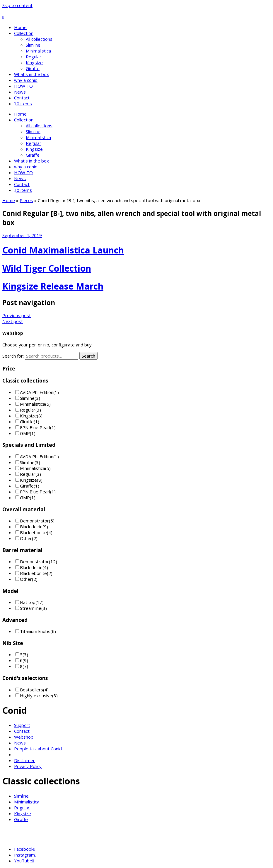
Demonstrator (34, 521)
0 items (23, 104)
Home (20, 27)
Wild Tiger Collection (47, 268)
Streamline (31, 608)
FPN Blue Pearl (35, 427)
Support (22, 725)
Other (26, 538)
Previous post (17, 315)
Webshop (24, 737)
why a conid (26, 80)
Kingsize (34, 62)
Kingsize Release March (53, 286)
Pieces (26, 200)
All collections (39, 39)
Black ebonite (33, 532)
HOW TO (23, 86)
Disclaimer (24, 760)
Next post (13, 321)
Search (88, 356)
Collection (24, 33)
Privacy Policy (28, 766)
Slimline (33, 45)
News (20, 92)
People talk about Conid (38, 749)
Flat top (28, 602)
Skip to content (17, 5)
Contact (22, 98)
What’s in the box (31, 74)
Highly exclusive (36, 696)
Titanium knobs (35, 631)
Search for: (13, 356)
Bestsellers (31, 690)
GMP (25, 433)
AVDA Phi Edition (37, 392)
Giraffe (33, 68)
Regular (34, 57)
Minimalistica (38, 51)
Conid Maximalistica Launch (63, 250)
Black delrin (31, 527)
